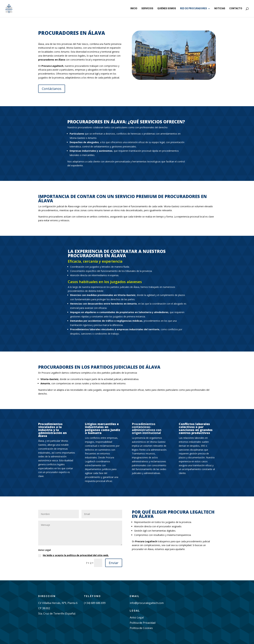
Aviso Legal (137, 617)
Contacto (236, 9)
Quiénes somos (167, 9)
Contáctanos (52, 89)
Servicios (147, 9)
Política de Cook (140, 628)
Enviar (114, 563)
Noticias (220, 9)
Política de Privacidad (143, 623)
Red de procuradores (194, 9)
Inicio (134, 9)
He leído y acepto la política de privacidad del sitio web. (76, 555)
